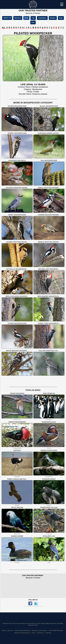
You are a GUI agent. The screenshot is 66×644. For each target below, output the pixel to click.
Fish (33, 18)
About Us (10, 630)
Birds (26, 18)
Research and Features (39, 630)
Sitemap (48, 633)
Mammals (18, 18)
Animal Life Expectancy (22, 633)
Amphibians (42, 18)
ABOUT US (7, 18)
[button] (6, 59)
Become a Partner (33, 13)
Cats (33, 22)
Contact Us (40, 633)
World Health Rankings (23, 630)
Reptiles (53, 18)
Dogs (61, 18)
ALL (4, 28)
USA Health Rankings (56, 630)
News (33, 633)
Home (4, 630)
